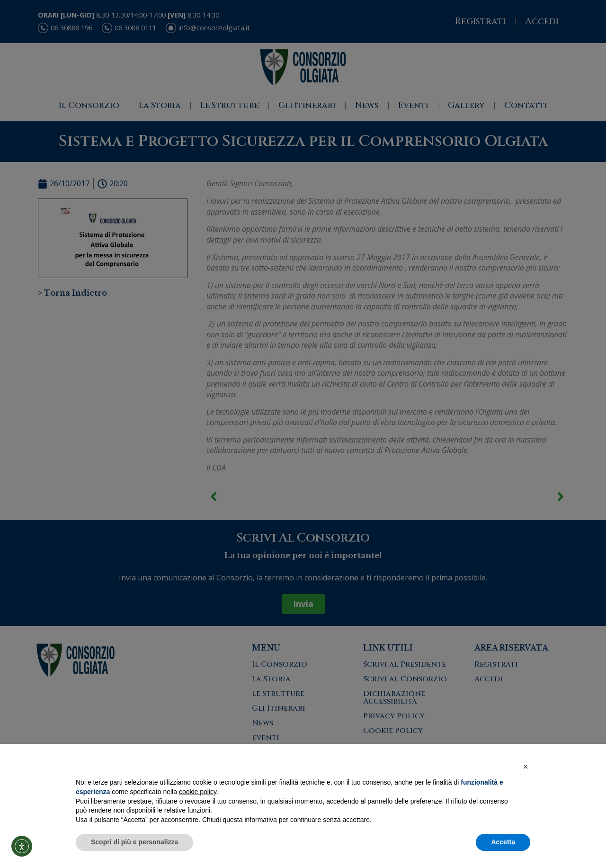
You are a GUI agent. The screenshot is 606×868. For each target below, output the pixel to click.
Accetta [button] (503, 842)
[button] (526, 767)
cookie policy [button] (198, 792)
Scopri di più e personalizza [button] (134, 842)
